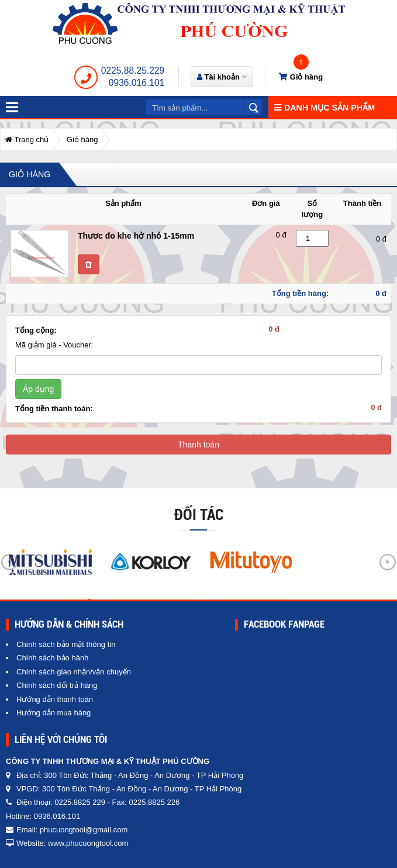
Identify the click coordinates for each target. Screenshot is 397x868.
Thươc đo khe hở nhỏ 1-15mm (136, 236)
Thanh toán (198, 445)
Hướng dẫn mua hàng (53, 713)
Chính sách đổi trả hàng (57, 685)
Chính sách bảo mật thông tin (66, 644)
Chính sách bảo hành (52, 658)
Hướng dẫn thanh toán (55, 699)
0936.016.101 (137, 83)
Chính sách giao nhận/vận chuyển (74, 672)
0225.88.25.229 (133, 70)
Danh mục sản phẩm (324, 108)
